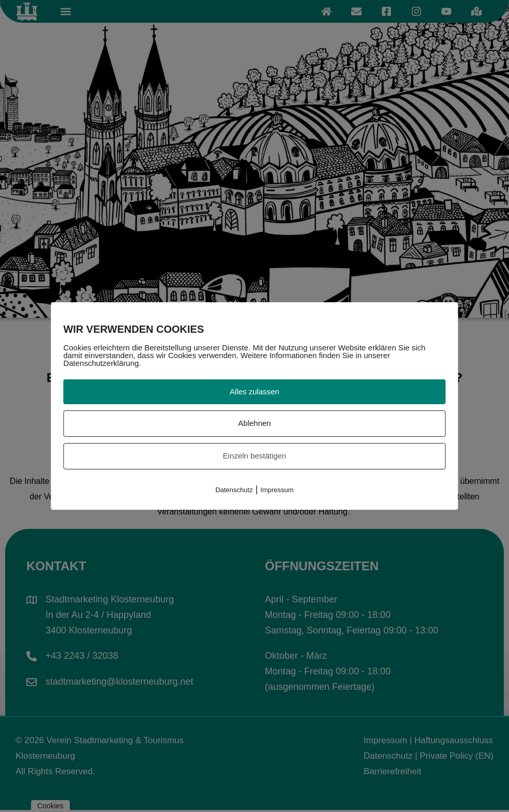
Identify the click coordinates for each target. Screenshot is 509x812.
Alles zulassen (255, 392)
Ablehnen (254, 423)
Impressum (277, 490)
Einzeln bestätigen (255, 456)
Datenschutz (234, 490)
